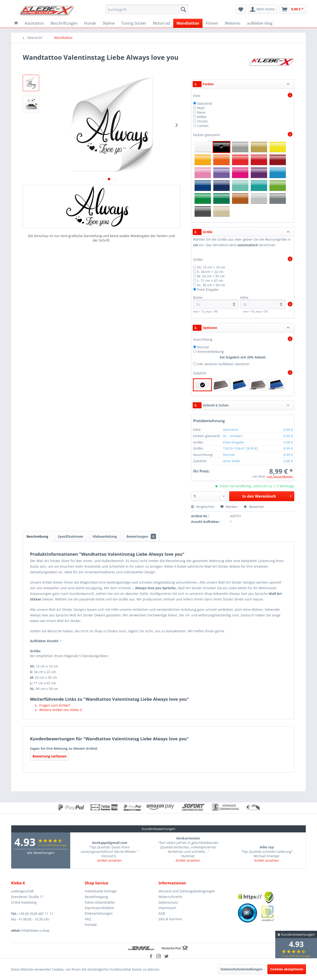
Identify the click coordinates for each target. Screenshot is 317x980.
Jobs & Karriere (170, 919)
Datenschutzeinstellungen (241, 969)
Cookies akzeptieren (287, 969)
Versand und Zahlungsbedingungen (187, 891)
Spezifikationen (70, 536)
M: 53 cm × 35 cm (211, 276)
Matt (201, 108)
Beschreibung (37, 536)
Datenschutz (168, 902)
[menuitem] (147, 9)
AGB (162, 913)
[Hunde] (90, 23)
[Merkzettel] (241, 9)
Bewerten (254, 507)
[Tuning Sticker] (134, 23)
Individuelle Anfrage (101, 891)
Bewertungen (141, 536)
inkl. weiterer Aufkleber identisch (223, 364)
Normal (203, 347)
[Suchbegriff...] (147, 9)
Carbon (203, 126)
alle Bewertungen (41, 853)
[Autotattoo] (34, 23)
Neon (201, 112)
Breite (216, 302)
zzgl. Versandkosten (280, 476)
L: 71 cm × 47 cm (210, 281)
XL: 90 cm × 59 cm (211, 285)
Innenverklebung (210, 352)
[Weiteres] (233, 23)
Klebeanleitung (105, 536)
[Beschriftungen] (64, 23)
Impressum (167, 908)
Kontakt (91, 925)
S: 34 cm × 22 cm (210, 272)
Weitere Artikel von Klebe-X (59, 710)
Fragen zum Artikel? (53, 705)
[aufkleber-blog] (260, 23)
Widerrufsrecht (170, 897)
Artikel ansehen (109, 860)
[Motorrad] (161, 23)
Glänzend (205, 103)
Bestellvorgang (96, 897)
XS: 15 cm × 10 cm (211, 267)
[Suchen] (183, 9)
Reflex (202, 117)
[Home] (16, 23)
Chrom (202, 121)
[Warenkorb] (293, 9)
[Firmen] (212, 23)
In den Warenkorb (267, 496)
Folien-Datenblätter (100, 902)
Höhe (263, 302)
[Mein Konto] (263, 9)
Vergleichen (203, 507)
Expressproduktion (100, 908)
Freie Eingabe (208, 289)
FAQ (88, 919)
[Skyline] (109, 23)
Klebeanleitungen (99, 913)
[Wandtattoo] (188, 23)
